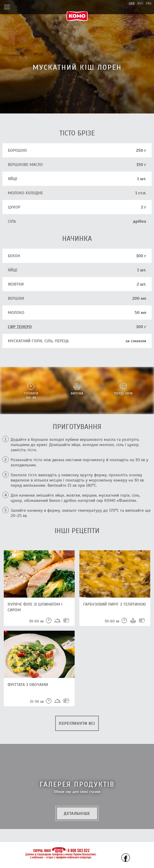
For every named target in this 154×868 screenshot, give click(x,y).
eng (149, 3)
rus (140, 3)
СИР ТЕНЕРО (20, 327)
